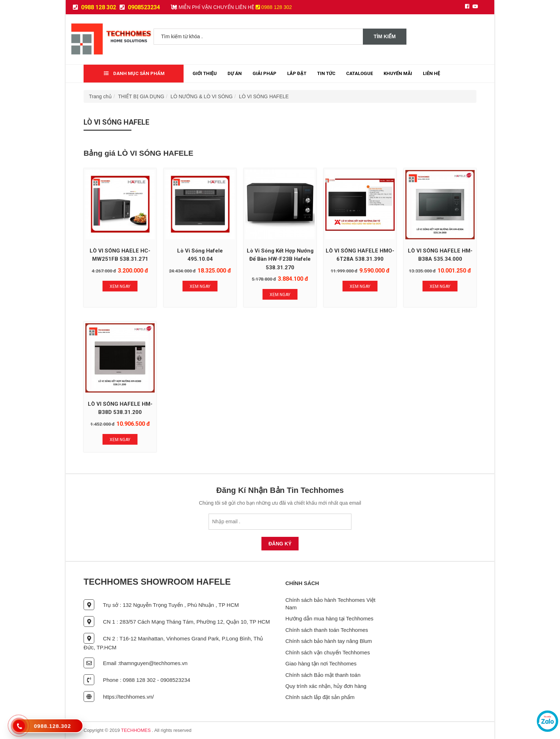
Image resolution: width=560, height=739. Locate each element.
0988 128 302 (94, 7)
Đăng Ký (280, 544)
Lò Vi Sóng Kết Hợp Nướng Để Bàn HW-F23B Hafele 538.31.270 (280, 259)
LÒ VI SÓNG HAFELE (264, 96)
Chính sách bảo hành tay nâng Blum (329, 641)
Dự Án (235, 73)
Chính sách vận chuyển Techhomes (328, 652)
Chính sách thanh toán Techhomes (327, 630)
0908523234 (140, 7)
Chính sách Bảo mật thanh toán (323, 675)
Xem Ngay (120, 286)
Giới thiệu (205, 73)
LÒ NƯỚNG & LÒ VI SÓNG (202, 96)
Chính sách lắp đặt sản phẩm (320, 697)
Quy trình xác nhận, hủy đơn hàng (326, 686)
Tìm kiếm (385, 36)
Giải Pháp (264, 73)
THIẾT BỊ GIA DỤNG (141, 96)
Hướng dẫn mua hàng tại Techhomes (329, 618)
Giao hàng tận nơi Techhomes (321, 663)
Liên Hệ (431, 73)
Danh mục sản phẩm (134, 73)
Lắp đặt (297, 73)
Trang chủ (100, 96)
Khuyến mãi (398, 73)
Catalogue (359, 73)
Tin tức (326, 73)
